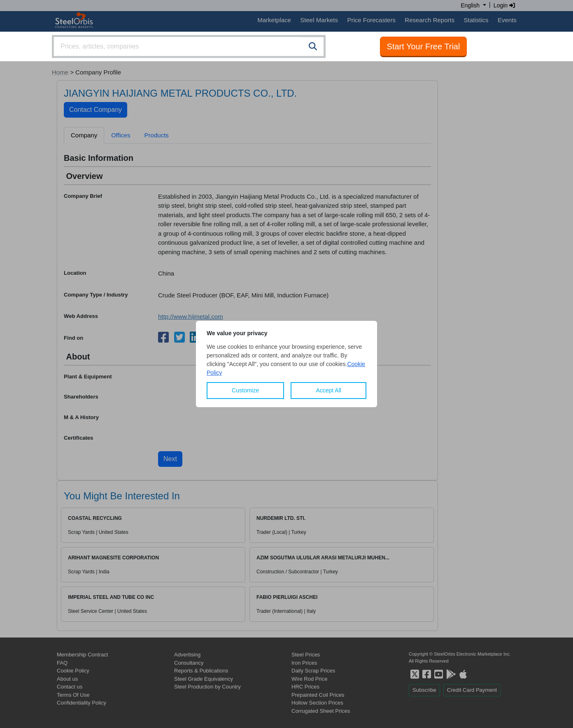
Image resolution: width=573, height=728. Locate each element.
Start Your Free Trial (424, 46)
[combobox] (189, 46)
